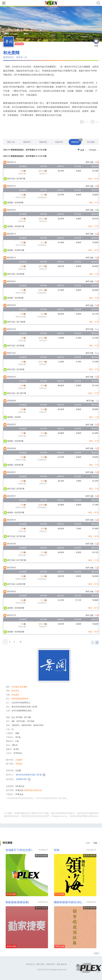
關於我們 (41, 964)
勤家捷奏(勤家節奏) (17, 902)
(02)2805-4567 (22, 779)
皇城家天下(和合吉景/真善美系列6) (21, 850)
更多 (97, 953)
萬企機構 (23, 687)
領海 (57, 850)
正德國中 (19, 760)
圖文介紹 (11, 142)
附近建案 (91, 142)
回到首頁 (30, 964)
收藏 (96, 40)
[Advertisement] (51, 132)
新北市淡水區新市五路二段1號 (29, 775)
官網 (97, 122)
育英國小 (19, 764)
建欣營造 (15, 691)
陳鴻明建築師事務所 (20, 699)
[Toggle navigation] (4, 3)
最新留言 (27, 142)
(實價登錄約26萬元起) (33, 790)
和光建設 (15, 687)
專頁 (86, 122)
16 (21, 642)
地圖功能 (43, 142)
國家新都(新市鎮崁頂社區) (69, 902)
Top (98, 971)
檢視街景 (59, 142)
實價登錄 (76, 141)
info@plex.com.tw (59, 816)
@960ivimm (93, 816)
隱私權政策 (62, 964)
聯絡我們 (51, 964)
